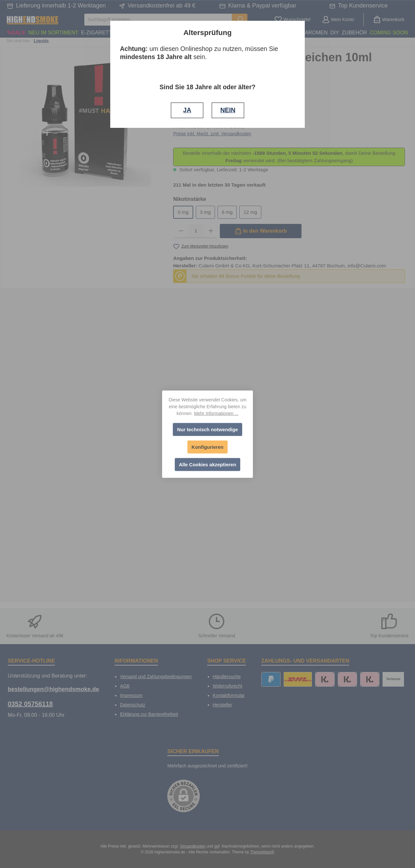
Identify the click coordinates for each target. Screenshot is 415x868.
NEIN (228, 110)
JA (187, 110)
